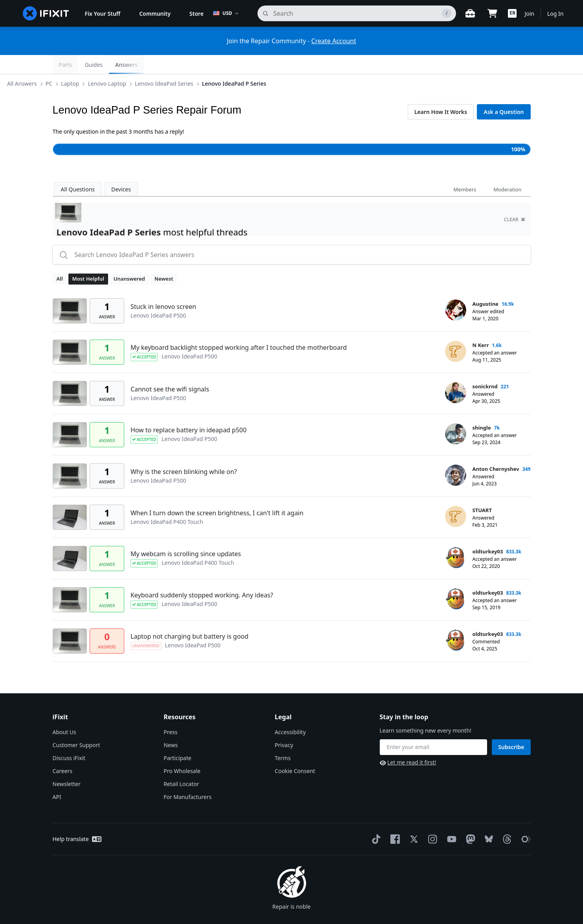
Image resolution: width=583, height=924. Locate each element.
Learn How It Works (441, 93)
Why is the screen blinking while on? (184, 453)
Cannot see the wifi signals (170, 370)
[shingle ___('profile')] (456, 415)
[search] (357, 13)
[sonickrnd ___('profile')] (456, 374)
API (57, 778)
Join (529, 14)
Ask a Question (504, 93)
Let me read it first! (408, 743)
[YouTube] (450, 820)
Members (465, 171)
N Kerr (481, 326)
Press (170, 713)
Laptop (116, 64)
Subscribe (511, 728)
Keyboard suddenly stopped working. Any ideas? (202, 576)
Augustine (486, 285)
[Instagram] (431, 820)
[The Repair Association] (524, 820)
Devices (121, 170)
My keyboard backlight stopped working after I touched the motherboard (239, 329)
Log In (555, 14)
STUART (482, 491)
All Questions (78, 170)
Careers (63, 752)
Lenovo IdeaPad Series (211, 64)
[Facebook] (394, 820)
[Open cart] (492, 13)
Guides (480, 65)
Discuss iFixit (69, 739)
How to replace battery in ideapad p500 (189, 411)
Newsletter (67, 765)
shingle (482, 409)
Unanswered (129, 260)
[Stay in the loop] (434, 728)
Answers (513, 65)
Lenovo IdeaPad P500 (158, 297)
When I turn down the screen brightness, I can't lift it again (217, 494)
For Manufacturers (188, 778)
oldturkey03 (488, 533)
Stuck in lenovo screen (163, 288)
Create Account (334, 41)
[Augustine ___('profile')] (456, 291)
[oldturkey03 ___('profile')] (456, 539)
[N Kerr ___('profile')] (456, 332)
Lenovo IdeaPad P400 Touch (167, 503)
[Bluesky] (487, 820)
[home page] (46, 13)
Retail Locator (181, 765)
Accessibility (290, 713)
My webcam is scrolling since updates (186, 535)
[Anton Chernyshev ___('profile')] (456, 456)
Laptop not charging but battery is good (189, 617)
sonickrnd (485, 367)
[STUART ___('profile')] (456, 498)
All (60, 260)
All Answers (68, 64)
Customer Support (76, 726)
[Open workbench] (470, 13)
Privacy (284, 726)
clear (515, 201)
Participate (177, 739)
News (171, 726)
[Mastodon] (469, 820)
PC (95, 64)
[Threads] (506, 820)
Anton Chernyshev (496, 450)
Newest (164, 260)
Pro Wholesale (182, 752)
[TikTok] (375, 820)
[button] (512, 13)
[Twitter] (412, 820)
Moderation (507, 171)
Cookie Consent (295, 752)
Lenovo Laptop (153, 64)
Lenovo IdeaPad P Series (280, 64)
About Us (64, 713)
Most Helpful (88, 260)
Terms (283, 739)
